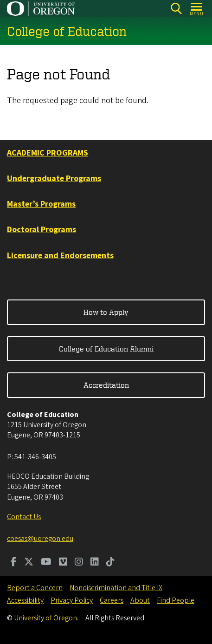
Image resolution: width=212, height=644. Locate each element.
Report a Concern (35, 588)
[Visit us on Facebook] (14, 563)
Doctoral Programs (42, 230)
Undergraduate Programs (54, 179)
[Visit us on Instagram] (79, 563)
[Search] (176, 9)
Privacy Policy (72, 600)
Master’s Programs (41, 204)
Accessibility (25, 600)
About (140, 600)
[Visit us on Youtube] (46, 563)
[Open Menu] (197, 9)
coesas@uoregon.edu (40, 539)
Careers (112, 600)
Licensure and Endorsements (60, 256)
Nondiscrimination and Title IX (116, 588)
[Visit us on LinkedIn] (95, 563)
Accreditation (106, 385)
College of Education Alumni (106, 349)
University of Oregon (45, 618)
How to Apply (106, 312)
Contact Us (24, 517)
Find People (176, 600)
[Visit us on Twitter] (29, 563)
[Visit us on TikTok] (110, 563)
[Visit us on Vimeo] (63, 563)
